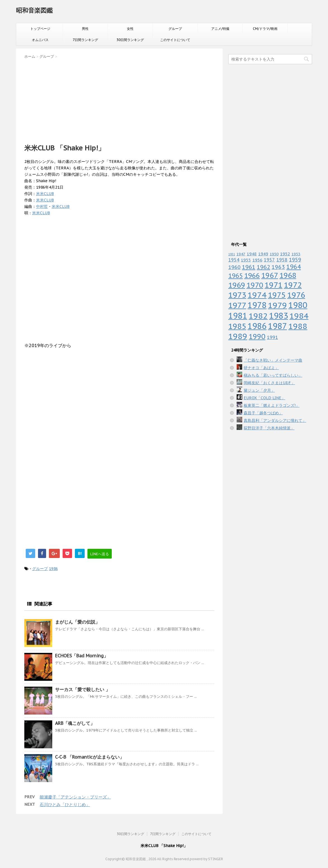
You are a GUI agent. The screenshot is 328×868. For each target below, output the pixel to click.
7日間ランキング (85, 40)
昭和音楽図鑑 (34, 10)
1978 (257, 305)
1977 (237, 305)
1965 (236, 276)
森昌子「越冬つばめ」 (263, 413)
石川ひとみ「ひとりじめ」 (65, 805)
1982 (258, 316)
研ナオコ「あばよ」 (261, 368)
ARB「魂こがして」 (75, 723)
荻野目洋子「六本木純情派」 (269, 428)
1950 (274, 254)
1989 (238, 336)
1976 (296, 295)
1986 (53, 569)
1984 (299, 316)
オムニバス (40, 40)
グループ (175, 29)
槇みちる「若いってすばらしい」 (273, 375)
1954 (234, 260)
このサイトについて (175, 40)
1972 (293, 285)
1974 (257, 295)
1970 (255, 285)
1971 (274, 285)
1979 (277, 305)
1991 (272, 337)
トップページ (40, 29)
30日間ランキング (130, 40)
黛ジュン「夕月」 (259, 390)
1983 (279, 316)
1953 (296, 254)
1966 (252, 275)
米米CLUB (45, 194)
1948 (252, 254)
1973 (237, 295)
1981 (238, 316)
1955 (246, 260)
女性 (130, 29)
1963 (278, 267)
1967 (270, 275)
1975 (277, 295)
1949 (263, 254)
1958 (282, 260)
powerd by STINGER (206, 859)
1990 (257, 336)
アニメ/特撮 (220, 29)
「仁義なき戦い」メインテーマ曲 (273, 360)
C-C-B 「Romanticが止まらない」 (90, 757)
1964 (294, 267)
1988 (298, 326)
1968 (288, 275)
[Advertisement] (119, 100)
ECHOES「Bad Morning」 (82, 656)
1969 (237, 285)
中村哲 (42, 206)
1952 (285, 254)
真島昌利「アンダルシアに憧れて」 (275, 420)
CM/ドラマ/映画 (265, 29)
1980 (298, 305)
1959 (295, 260)
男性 (85, 29)
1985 (237, 326)
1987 (277, 326)
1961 (249, 267)
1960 (234, 267)
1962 (263, 267)
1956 (257, 260)
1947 (241, 254)
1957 (269, 260)
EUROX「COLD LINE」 (264, 398)
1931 (232, 254)
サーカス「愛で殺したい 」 (83, 689)
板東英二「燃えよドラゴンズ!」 (272, 405)
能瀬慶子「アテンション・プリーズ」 (75, 797)
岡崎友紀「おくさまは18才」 (269, 383)
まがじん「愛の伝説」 (77, 622)
